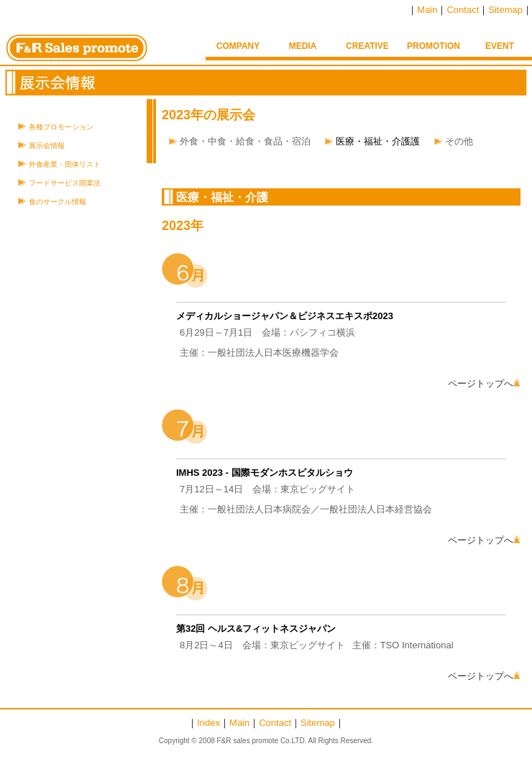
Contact (463, 10)
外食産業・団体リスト (65, 164)
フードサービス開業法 (65, 183)
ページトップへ (484, 383)
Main (427, 10)
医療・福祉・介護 (222, 197)
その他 (459, 141)
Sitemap (505, 10)
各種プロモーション (61, 127)
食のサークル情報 (58, 202)
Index (208, 723)
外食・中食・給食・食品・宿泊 (245, 141)
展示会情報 (47, 146)
